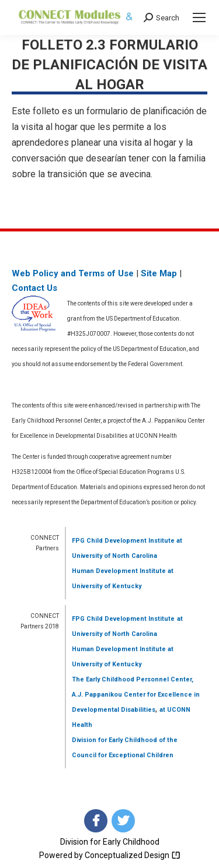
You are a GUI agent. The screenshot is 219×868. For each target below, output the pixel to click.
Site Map (159, 273)
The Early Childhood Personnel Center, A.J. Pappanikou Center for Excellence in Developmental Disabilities (136, 695)
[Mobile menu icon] (199, 17)
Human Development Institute (119, 571)
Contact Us (34, 288)
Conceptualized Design (133, 855)
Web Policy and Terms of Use (73, 273)
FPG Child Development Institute (123, 541)
